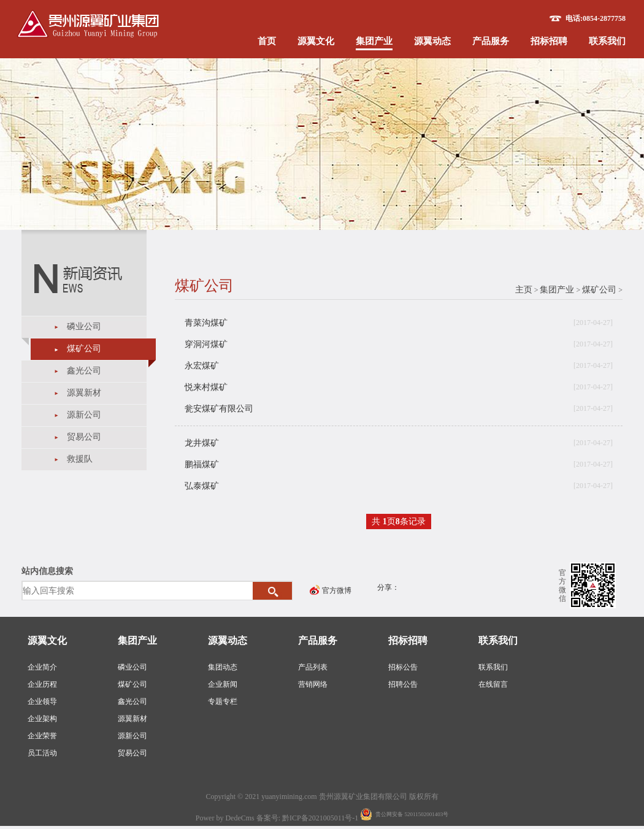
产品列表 (313, 667)
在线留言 (493, 684)
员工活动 (42, 753)
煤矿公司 (84, 349)
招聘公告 (403, 684)
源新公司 (84, 415)
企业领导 (42, 701)
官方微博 (337, 590)
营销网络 (313, 684)
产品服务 (491, 41)
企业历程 (42, 684)
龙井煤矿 (202, 443)
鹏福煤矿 (202, 464)
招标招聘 (549, 41)
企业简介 (42, 667)
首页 (267, 41)
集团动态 (223, 667)
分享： (388, 587)
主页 (524, 290)
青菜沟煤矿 (206, 323)
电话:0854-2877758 (596, 18)
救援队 (80, 459)
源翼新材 (84, 393)
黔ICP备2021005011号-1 (321, 818)
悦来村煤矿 (206, 387)
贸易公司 (84, 437)
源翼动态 (432, 41)
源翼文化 (316, 41)
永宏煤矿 (202, 366)
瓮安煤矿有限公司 (219, 409)
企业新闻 (223, 684)
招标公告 (403, 667)
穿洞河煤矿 (206, 344)
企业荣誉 (42, 736)
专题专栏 (223, 701)
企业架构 (42, 719)
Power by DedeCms (225, 818)
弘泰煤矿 (202, 486)
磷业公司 (84, 327)
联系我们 (607, 41)
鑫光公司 (84, 371)
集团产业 (374, 41)
